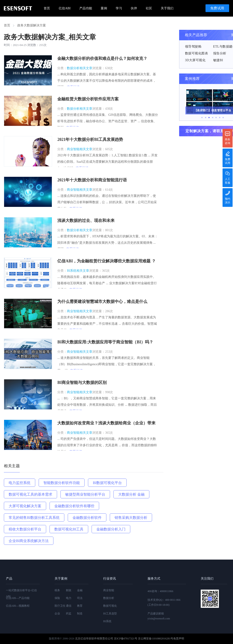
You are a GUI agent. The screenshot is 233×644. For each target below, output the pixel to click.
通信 (69, 606)
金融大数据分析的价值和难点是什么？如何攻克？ (102, 58)
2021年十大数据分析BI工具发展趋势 (90, 139)
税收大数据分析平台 (25, 529)
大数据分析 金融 (131, 494)
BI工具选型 (110, 614)
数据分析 (109, 598)
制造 (80, 614)
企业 (57, 614)
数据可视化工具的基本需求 (30, 494)
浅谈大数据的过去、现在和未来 (86, 221)
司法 (80, 598)
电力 (69, 598)
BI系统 (107, 621)
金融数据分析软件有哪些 (74, 506)
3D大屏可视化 (195, 60)
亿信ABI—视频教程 (18, 606)
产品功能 (86, 8)
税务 (57, 590)
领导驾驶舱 (193, 47)
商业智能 (109, 590)
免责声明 (179, 639)
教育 (80, 606)
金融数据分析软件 (87, 518)
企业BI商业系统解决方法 (29, 541)
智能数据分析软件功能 (62, 483)
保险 (57, 598)
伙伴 (134, 8)
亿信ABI (65, 8)
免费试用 (217, 8)
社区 (149, 8)
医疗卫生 (60, 606)
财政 (69, 590)
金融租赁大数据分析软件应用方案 (88, 99)
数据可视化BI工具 (69, 529)
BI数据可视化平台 (107, 483)
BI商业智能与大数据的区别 (82, 383)
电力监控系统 (20, 483)
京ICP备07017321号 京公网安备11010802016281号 (144, 639)
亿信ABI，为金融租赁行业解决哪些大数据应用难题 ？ (106, 261)
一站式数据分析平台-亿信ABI (21, 593)
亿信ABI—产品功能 (18, 598)
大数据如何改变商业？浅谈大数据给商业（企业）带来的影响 (106, 424)
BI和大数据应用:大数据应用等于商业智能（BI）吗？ (105, 342)
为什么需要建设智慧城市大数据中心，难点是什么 (102, 302)
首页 (47, 8)
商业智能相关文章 (80, 149)
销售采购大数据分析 (131, 518)
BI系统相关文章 (78, 271)
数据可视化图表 (197, 53)
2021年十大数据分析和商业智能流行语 (92, 180)
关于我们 (167, 8)
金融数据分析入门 (111, 529)
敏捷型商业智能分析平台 (85, 494)
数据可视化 (110, 606)
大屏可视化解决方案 (25, 506)
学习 (119, 8)
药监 (69, 614)
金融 (80, 590)
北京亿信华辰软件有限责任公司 (94, 639)
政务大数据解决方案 (32, 25)
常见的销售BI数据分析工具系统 (34, 518)
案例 (104, 8)
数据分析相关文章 (80, 68)
